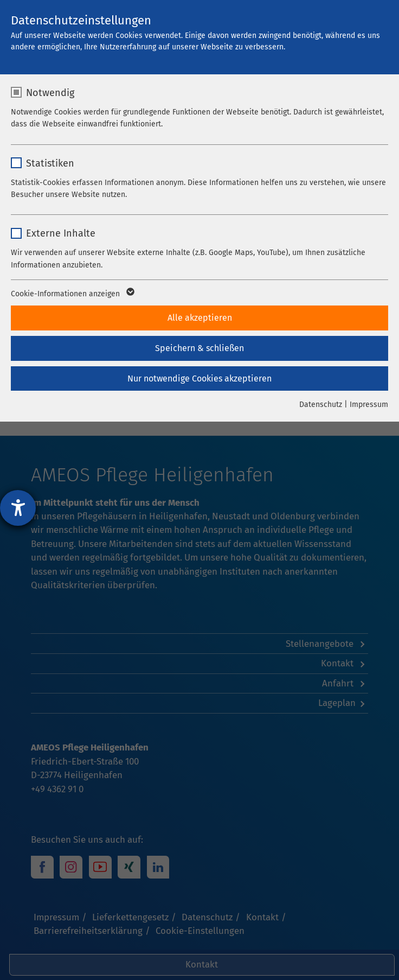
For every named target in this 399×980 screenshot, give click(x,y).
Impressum (369, 405)
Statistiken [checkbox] (50, 163)
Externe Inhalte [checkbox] (61, 233)
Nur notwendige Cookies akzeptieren (200, 378)
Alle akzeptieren (200, 318)
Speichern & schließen (200, 348)
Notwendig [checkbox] (50, 93)
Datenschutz (321, 405)
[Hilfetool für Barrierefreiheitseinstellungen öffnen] (18, 508)
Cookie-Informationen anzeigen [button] (72, 294)
